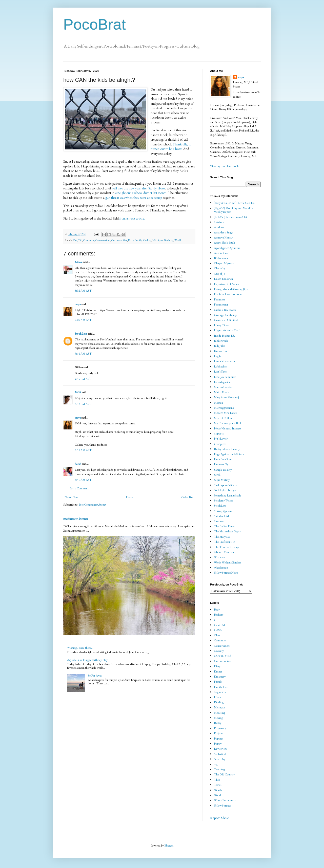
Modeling (219, 713)
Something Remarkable (228, 495)
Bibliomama (221, 258)
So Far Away (95, 676)
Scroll (217, 475)
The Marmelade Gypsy (227, 531)
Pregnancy (220, 728)
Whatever (220, 557)
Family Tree (221, 687)
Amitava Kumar (223, 237)
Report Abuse (219, 818)
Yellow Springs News (226, 573)
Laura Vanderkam (224, 361)
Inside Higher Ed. (224, 336)
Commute (89, 240)
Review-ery (220, 749)
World (178, 240)
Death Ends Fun (223, 279)
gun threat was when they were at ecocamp (134, 198)
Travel (218, 785)
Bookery (219, 615)
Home (130, 497)
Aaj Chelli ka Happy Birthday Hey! (88, 660)
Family (138, 240)
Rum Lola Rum (223, 459)
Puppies (219, 739)
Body (217, 610)
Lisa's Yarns (221, 372)
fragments (220, 692)
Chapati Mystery (224, 263)
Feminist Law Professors (228, 294)
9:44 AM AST (83, 354)
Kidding (147, 240)
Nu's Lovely (221, 439)
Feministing (221, 305)
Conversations (103, 240)
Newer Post (71, 497)
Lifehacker (220, 366)
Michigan (158, 240)
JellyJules (219, 346)
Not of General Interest (228, 428)
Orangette (220, 444)
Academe (219, 227)
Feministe (220, 299)
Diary (131, 240)
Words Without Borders (227, 562)
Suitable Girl (221, 516)
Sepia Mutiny (222, 480)
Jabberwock (221, 341)
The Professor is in (225, 542)
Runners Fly (221, 464)
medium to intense (76, 519)
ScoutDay (220, 759)
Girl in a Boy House (225, 310)
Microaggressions (224, 408)
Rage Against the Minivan (229, 454)
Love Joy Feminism (225, 377)
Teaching (169, 240)
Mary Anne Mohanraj (226, 397)
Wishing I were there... (80, 648)
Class (217, 635)
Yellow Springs (222, 806)
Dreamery (220, 677)
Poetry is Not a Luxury (227, 449)
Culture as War (119, 240)
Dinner (218, 671)
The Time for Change (227, 547)
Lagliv (218, 356)
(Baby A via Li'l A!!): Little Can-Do (234, 203)
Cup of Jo (219, 274)
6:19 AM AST (83, 450)
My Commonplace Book (228, 423)
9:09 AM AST (83, 320)
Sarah (78, 464)
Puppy (218, 744)
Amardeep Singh (224, 232)
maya (78, 304)
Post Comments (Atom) (92, 505)
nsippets (219, 433)
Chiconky (220, 268)
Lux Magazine (222, 382)
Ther (217, 780)
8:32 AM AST (83, 291)
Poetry (218, 723)
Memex (218, 403)
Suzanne (219, 521)
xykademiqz (221, 568)
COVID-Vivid (222, 656)
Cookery (219, 651)
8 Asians (219, 222)
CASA (218, 630)
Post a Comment (79, 488)
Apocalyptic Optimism (227, 248)
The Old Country (224, 774)
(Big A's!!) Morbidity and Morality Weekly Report (233, 210)
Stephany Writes (223, 501)
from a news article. (132, 218)
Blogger (169, 845)
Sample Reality (223, 470)
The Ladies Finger (225, 526)
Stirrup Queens (223, 511)
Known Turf (221, 351)
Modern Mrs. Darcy (225, 413)
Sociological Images (225, 490)
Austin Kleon (222, 253)
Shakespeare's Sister (225, 485)
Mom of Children (224, 418)
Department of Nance (227, 284)
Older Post (187, 497)
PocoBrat (95, 24)
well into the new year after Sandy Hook (138, 188)
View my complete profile (225, 166)
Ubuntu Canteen (224, 552)
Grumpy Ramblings (225, 315)
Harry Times (222, 325)
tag (216, 764)
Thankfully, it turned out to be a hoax (171, 147)
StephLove (81, 334)
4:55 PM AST (83, 379)
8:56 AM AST (83, 480)
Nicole (79, 262)
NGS (78, 392)
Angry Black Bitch (224, 243)
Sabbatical (220, 754)
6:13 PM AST (83, 404)
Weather (219, 790)
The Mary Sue (222, 537)
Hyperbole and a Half (227, 330)
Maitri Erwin (221, 392)
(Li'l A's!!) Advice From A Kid (231, 217)
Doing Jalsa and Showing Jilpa (231, 289)
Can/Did (78, 240)
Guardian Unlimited (226, 320)
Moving (218, 718)
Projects (219, 733)
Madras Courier (223, 387)
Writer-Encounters (225, 800)
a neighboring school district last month (141, 193)
